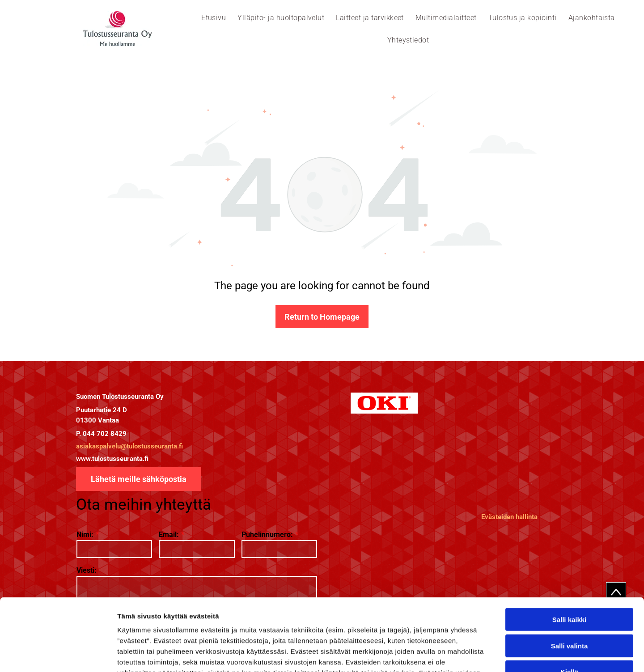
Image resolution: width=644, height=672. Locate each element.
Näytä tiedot (478, 654)
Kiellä (569, 606)
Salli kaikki (570, 554)
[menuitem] (214, 18)
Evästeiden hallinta (509, 517)
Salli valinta (570, 581)
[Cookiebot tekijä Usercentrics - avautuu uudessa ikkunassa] (58, 655)
